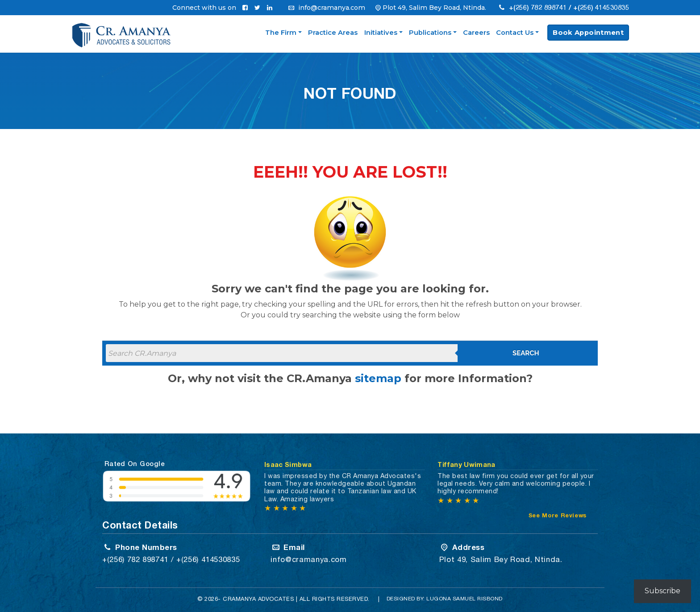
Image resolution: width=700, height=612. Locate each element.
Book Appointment (588, 33)
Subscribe (662, 591)
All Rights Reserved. (335, 599)
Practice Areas (333, 33)
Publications (430, 33)
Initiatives (381, 33)
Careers (476, 33)
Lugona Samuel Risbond (465, 599)
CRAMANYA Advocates (258, 599)
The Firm (281, 33)
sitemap (378, 378)
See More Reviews (558, 515)
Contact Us (515, 33)
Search (526, 353)
